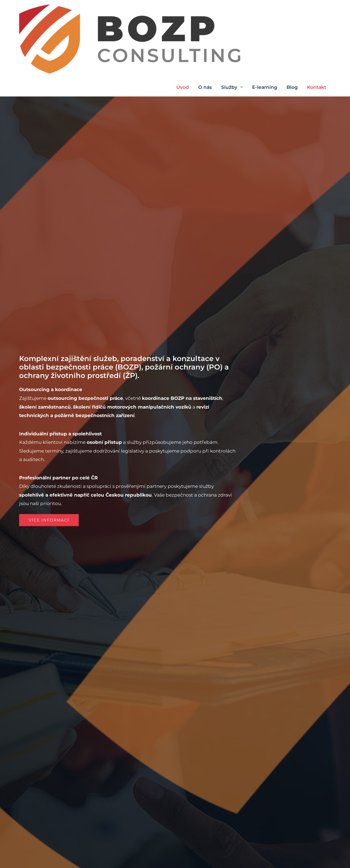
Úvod (183, 12)
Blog (292, 12)
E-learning (265, 12)
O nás (205, 12)
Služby (229, 12)
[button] (51, 520)
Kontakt (317, 12)
